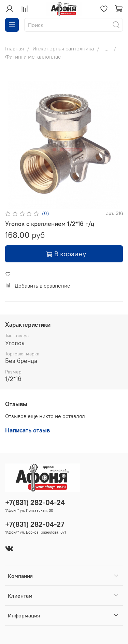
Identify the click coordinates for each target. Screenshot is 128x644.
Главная (15, 48)
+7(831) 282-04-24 (35, 502)
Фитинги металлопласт (34, 57)
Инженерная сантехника (63, 48)
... (106, 48)
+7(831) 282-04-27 (35, 524)
